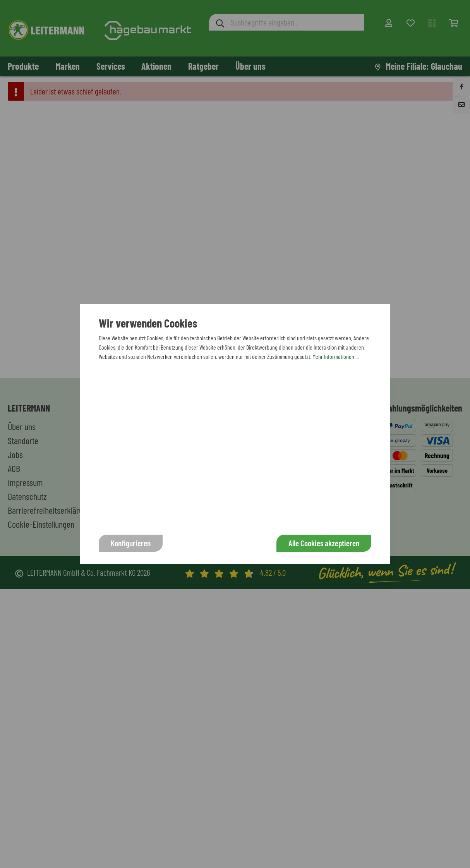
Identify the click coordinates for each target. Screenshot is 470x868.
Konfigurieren (131, 543)
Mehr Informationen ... (336, 356)
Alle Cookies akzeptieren (324, 543)
